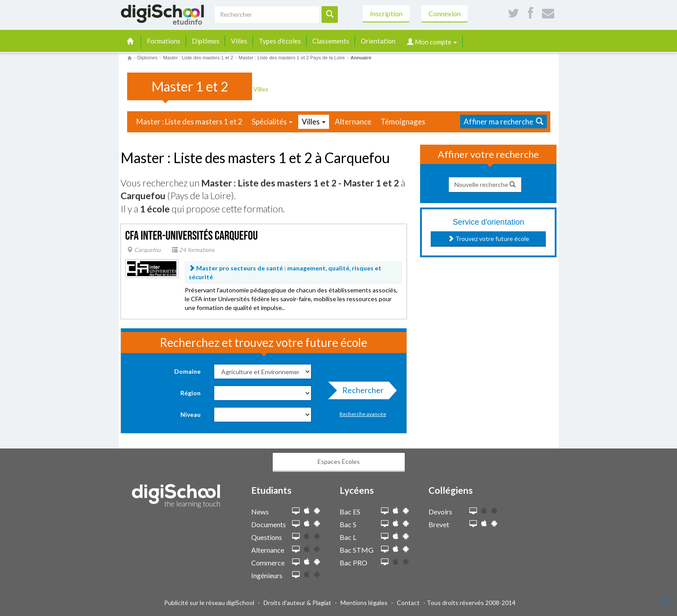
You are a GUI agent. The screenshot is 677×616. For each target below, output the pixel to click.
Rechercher (360, 392)
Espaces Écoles (339, 461)
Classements (331, 41)
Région (190, 393)
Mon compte (432, 42)
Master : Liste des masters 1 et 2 (189, 122)
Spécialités (272, 122)
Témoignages (403, 122)
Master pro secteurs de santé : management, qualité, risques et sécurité (285, 272)
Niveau (190, 414)
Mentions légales (364, 603)
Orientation (378, 41)
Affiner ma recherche (503, 122)
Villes (239, 41)
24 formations (193, 250)
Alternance (353, 122)
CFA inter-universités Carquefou (192, 236)
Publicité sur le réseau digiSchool (209, 603)
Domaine (187, 371)
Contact (408, 603)
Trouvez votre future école (489, 239)
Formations (164, 41)
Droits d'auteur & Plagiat (297, 603)
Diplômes (206, 41)
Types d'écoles (280, 41)
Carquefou (144, 250)
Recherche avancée (363, 414)
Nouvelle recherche (485, 184)
